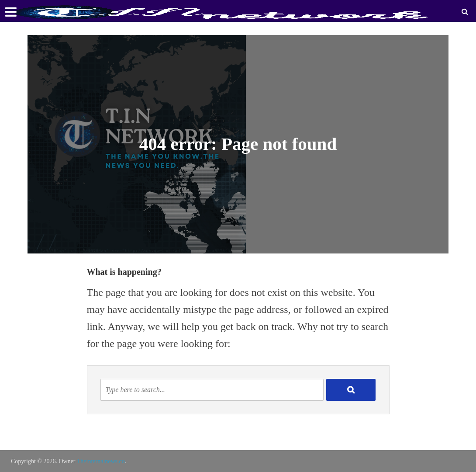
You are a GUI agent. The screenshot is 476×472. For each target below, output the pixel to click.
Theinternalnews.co (101, 461)
